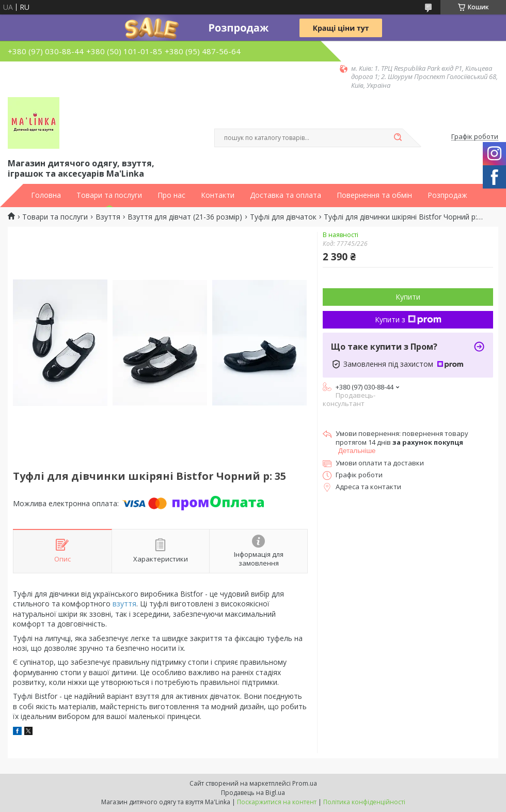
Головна (46, 195)
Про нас (171, 195)
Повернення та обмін (374, 195)
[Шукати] (398, 138)
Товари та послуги (109, 195)
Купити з (408, 319)
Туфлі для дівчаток (283, 217)
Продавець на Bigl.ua (253, 793)
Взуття (108, 217)
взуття (124, 604)
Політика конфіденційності (364, 802)
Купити (408, 297)
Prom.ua (305, 783)
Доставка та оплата (286, 195)
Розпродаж (447, 195)
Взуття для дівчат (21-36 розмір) (185, 217)
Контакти (218, 195)
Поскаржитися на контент (277, 802)
